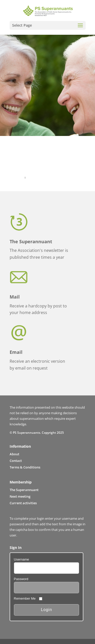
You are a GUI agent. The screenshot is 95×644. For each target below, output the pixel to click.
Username (22, 559)
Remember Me (25, 598)
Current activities (23, 503)
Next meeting (20, 496)
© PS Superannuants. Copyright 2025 (37, 432)
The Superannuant (24, 490)
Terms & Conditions (25, 467)
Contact (16, 461)
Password (21, 579)
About (14, 454)
